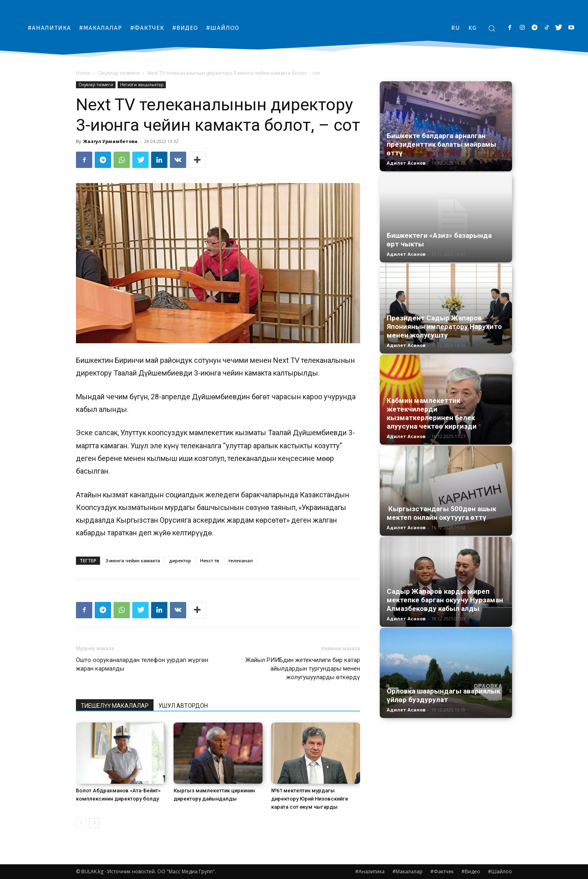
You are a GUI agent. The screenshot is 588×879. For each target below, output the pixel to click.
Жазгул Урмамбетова (110, 141)
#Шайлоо (500, 871)
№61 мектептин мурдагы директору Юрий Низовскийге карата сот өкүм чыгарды (310, 799)
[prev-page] (81, 823)
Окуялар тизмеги (119, 73)
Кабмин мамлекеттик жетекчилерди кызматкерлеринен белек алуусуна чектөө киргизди (432, 413)
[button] (492, 28)
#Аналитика (370, 871)
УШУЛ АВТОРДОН (183, 706)
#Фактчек (442, 871)
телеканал (241, 560)
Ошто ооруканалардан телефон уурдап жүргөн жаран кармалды (142, 664)
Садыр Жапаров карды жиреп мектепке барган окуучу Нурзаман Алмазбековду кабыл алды (445, 600)
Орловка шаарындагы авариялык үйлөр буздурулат (443, 695)
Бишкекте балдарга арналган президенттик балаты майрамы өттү (441, 144)
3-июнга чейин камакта (133, 560)
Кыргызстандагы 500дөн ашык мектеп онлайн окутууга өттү (441, 513)
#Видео (471, 871)
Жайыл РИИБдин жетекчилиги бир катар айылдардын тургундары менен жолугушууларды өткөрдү (303, 669)
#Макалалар (408, 871)
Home (83, 73)
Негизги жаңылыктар (142, 85)
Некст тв (210, 560)
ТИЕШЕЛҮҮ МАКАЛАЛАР (115, 706)
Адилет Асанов (406, 163)
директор (180, 560)
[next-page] (94, 823)
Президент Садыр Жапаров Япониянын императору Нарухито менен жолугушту (444, 327)
